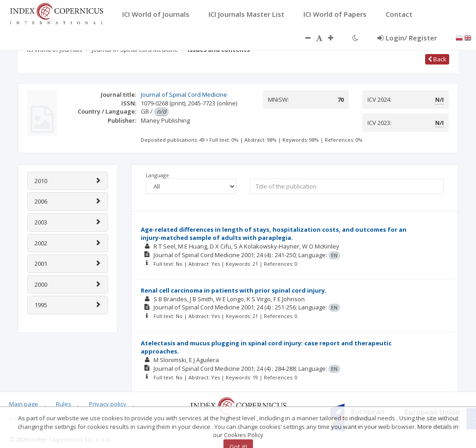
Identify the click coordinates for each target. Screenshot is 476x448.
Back (437, 59)
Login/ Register (407, 38)
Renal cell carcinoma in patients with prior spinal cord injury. (234, 290)
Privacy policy (108, 404)
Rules (64, 404)
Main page (24, 404)
